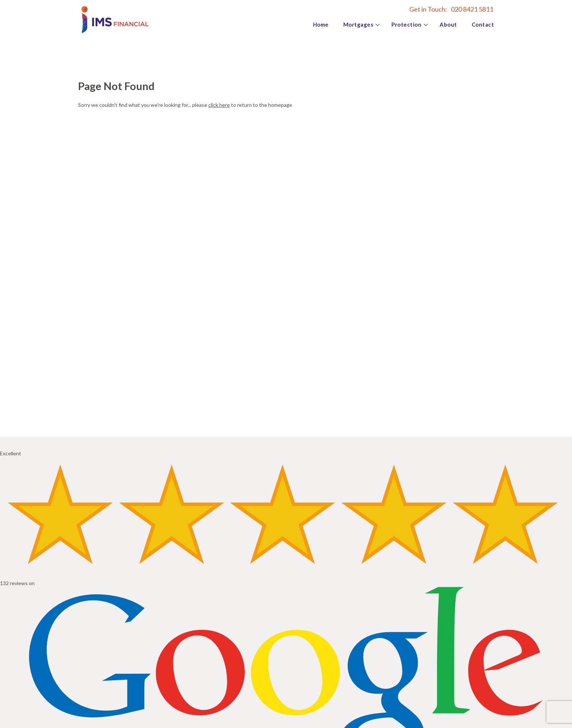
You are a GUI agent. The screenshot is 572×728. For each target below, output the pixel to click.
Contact (483, 24)
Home (321, 24)
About (448, 24)
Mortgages (358, 24)
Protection (406, 24)
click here (219, 105)
